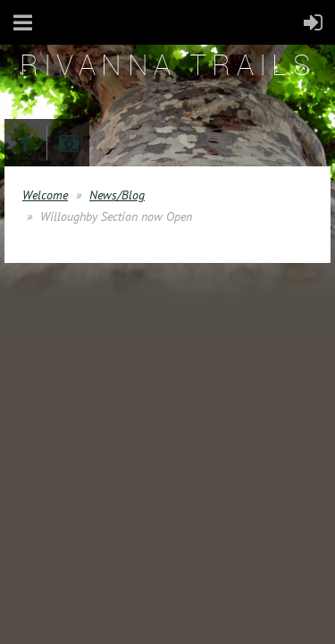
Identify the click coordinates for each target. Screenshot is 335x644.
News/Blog (117, 195)
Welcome (45, 195)
